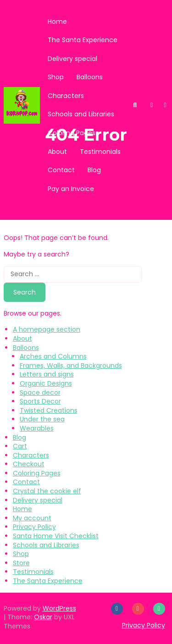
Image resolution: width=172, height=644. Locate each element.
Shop (56, 77)
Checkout (29, 464)
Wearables (37, 428)
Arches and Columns (53, 356)
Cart (20, 446)
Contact (61, 170)
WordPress (59, 608)
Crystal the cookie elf (47, 491)
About (57, 152)
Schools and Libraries (81, 114)
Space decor (40, 393)
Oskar (43, 617)
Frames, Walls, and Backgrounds (71, 366)
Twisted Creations (49, 410)
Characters (66, 96)
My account (32, 518)
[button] (152, 105)
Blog (94, 170)
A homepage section (47, 329)
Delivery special (72, 59)
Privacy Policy (34, 527)
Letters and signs (47, 374)
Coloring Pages (72, 133)
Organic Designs (46, 383)
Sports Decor (40, 401)
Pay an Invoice (71, 189)
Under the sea (42, 419)
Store (21, 563)
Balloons (90, 77)
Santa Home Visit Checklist (56, 536)
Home (57, 22)
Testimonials (100, 152)
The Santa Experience (83, 40)
